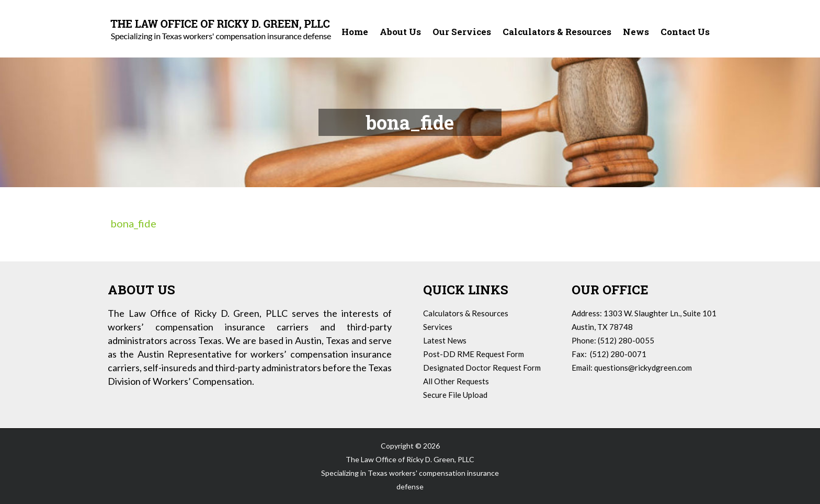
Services (438, 327)
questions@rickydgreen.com (643, 368)
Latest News (445, 340)
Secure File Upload (455, 395)
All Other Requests (456, 381)
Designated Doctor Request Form (482, 368)
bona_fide (133, 223)
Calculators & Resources (466, 313)
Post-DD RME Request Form (474, 354)
